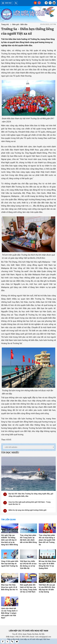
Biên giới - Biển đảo (20, 24)
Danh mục (7, 3)
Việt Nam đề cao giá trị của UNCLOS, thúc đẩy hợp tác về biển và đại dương (47, 588)
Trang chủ (5, 24)
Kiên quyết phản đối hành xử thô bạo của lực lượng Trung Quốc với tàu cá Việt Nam (28, 588)
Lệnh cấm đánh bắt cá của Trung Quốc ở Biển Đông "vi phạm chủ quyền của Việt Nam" (9, 613)
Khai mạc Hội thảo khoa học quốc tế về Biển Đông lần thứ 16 (9, 587)
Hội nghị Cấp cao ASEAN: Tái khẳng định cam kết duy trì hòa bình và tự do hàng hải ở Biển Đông (10, 540)
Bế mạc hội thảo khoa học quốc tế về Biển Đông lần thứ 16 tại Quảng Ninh (47, 565)
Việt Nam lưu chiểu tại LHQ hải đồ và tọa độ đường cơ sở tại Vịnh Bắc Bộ (28, 565)
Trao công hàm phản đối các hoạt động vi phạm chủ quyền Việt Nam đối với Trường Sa (47, 540)
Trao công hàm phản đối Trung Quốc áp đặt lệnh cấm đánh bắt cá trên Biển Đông (28, 539)
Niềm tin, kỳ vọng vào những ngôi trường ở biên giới (27, 510)
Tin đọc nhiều (10, 453)
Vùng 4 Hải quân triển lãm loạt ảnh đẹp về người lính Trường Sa (10, 564)
